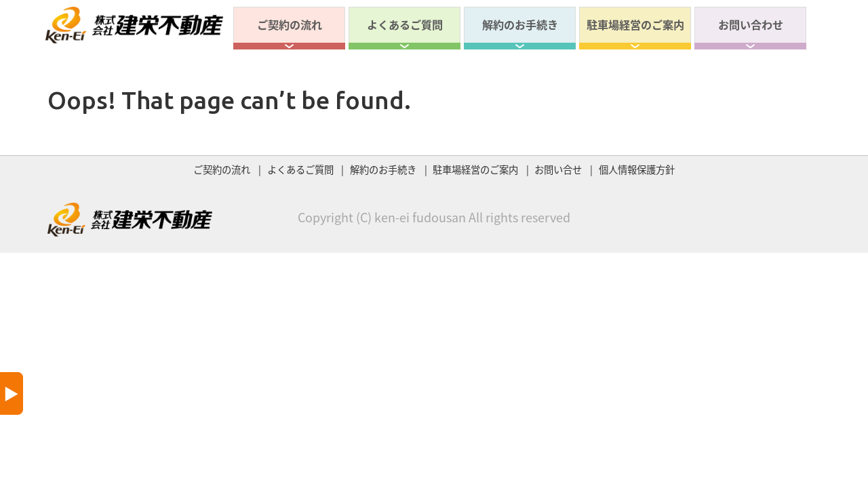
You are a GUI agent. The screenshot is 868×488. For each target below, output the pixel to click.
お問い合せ (558, 169)
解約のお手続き (520, 24)
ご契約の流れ (290, 24)
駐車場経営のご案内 (635, 24)
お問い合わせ (751, 24)
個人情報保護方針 (637, 169)
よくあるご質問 (405, 24)
